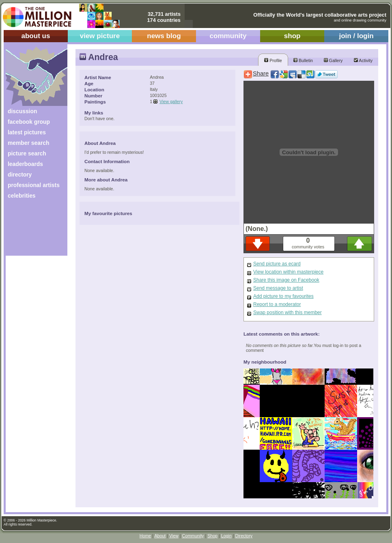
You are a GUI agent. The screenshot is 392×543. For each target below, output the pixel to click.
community (228, 36)
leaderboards (25, 164)
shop (292, 36)
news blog (164, 36)
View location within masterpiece (288, 272)
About (160, 536)
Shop (212, 536)
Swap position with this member (288, 312)
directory (20, 175)
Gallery (333, 60)
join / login (356, 36)
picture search (27, 153)
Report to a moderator (277, 304)
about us (36, 36)
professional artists (34, 185)
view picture (100, 36)
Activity (363, 60)
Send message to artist (278, 288)
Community (193, 536)
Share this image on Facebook (286, 280)
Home (145, 536)
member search (28, 143)
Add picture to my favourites (283, 296)
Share (261, 73)
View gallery (171, 101)
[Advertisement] (31, 230)
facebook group (29, 122)
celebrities (22, 196)
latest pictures (27, 132)
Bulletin (303, 60)
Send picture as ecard (277, 264)
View (174, 536)
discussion (22, 111)
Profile (273, 60)
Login (226, 536)
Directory (244, 536)
